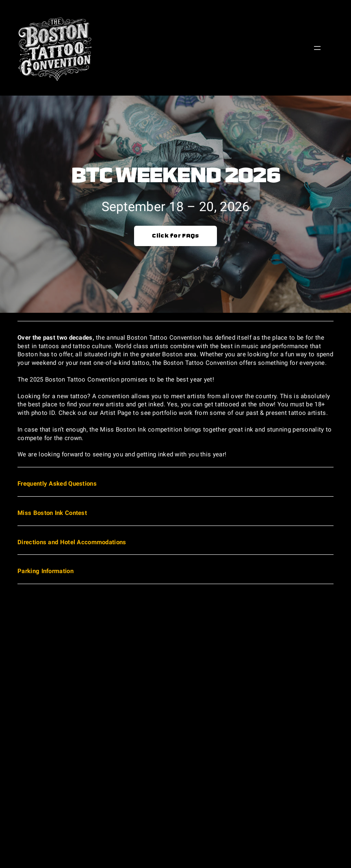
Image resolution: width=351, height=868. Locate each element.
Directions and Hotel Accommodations (72, 542)
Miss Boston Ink (123, 430)
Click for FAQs (175, 236)
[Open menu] (317, 48)
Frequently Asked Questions (57, 484)
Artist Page (116, 413)
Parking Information (45, 571)
